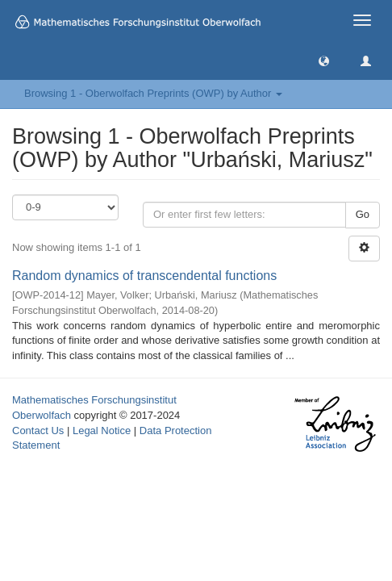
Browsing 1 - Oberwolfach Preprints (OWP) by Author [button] (153, 93)
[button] (324, 60)
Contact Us (38, 431)
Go (363, 214)
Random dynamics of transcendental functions (144, 276)
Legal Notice (102, 431)
